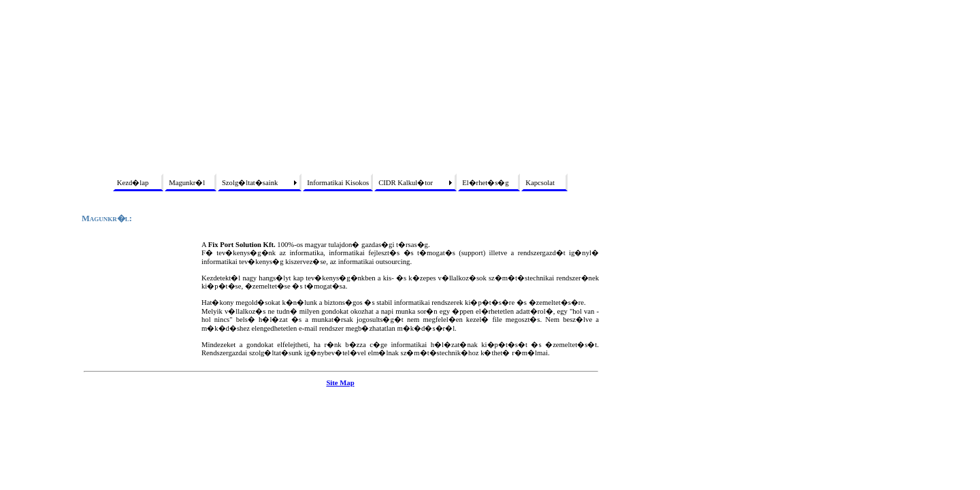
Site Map (340, 383)
